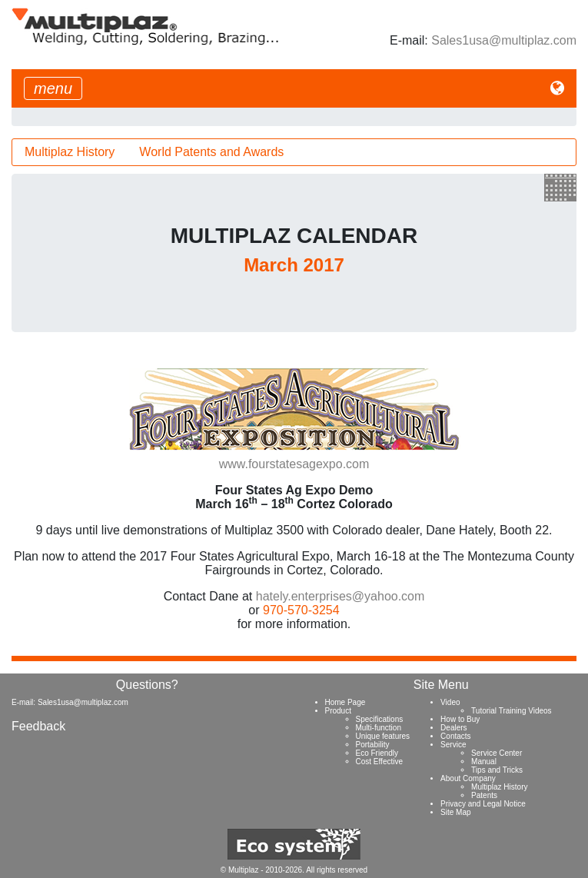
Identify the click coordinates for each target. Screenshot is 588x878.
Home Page (345, 702)
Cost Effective (380, 762)
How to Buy (460, 719)
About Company (468, 778)
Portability (373, 745)
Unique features (383, 736)
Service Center (497, 753)
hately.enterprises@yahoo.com (341, 596)
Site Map (455, 812)
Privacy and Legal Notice (483, 804)
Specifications (380, 719)
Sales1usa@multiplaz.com (504, 40)
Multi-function (379, 728)
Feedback (38, 726)
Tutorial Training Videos (512, 711)
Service (453, 745)
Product (338, 711)
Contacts (455, 736)
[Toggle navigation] (53, 88)
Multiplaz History (70, 152)
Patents (484, 795)
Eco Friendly (377, 753)
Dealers (453, 728)
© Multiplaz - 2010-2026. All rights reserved (294, 870)
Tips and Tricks (497, 770)
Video (450, 702)
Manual (484, 762)
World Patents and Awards (211, 152)
